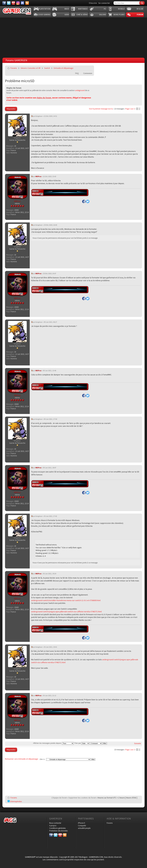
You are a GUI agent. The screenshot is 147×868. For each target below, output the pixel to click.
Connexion (88, 73)
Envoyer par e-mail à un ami (90, 68)
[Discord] (23, 3)
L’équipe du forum (59, 798)
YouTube (60, 834)
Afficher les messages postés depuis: (53, 743)
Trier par (82, 743)
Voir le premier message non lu (101, 109)
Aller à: (42, 759)
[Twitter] (9, 3)
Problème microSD (20, 81)
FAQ (77, 73)
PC (105, 9)
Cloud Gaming (44, 15)
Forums (14, 68)
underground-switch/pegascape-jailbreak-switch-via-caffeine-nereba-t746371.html (66, 612)
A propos (53, 826)
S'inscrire (93, 3)
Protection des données (58, 831)
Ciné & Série (82, 15)
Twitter (56, 834)
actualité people (84, 828)
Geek (67, 15)
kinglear (39, 116)
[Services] (27, 3)
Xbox (67, 9)
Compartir (82, 826)
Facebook (51, 834)
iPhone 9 (81, 823)
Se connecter (104, 3)
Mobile (121, 9)
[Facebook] (4, 3)
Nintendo (83, 9)
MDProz (38, 176)
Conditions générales (57, 828)
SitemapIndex (15, 801)
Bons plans (119, 15)
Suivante (138, 744)
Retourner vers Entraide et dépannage (22, 759)
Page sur (130, 109)
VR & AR (140, 9)
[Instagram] (18, 3)
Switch (47, 68)
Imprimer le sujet (83, 68)
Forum (140, 15)
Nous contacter (55, 823)
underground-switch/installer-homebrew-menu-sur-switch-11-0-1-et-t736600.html (66, 600)
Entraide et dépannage (64, 68)
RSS (64, 834)
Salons (103, 15)
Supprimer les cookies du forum (82, 798)
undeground (80, 90)
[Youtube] (13, 3)
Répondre (11, 109)
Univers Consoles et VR (31, 68)
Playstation (45, 9)
